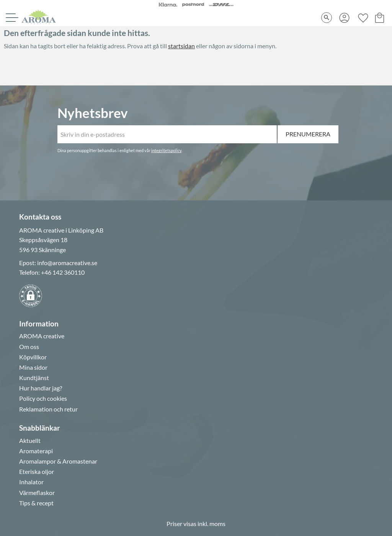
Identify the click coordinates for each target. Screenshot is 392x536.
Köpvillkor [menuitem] (33, 357)
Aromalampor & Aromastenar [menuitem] (58, 461)
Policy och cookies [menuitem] (43, 398)
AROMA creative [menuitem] (42, 336)
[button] (11, 18)
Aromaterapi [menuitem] (36, 451)
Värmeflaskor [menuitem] (37, 493)
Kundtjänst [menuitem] (34, 378)
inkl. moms (212, 524)
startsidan (181, 46)
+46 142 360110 (63, 272)
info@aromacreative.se (67, 263)
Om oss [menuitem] (29, 347)
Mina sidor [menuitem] (33, 367)
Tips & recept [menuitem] (36, 503)
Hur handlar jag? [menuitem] (41, 388)
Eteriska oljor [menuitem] (37, 472)
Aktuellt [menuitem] (30, 441)
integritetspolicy (166, 150)
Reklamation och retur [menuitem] (48, 409)
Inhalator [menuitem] (31, 482)
